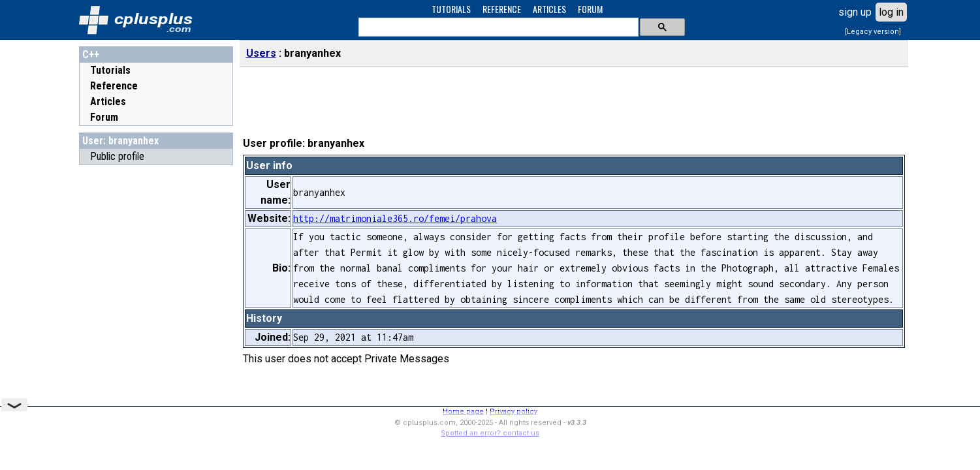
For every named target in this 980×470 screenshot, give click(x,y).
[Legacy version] (873, 32)
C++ (91, 55)
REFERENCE (502, 9)
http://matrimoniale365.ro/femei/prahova (395, 218)
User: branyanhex (120, 141)
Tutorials (110, 70)
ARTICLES (549, 9)
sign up (855, 12)
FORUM (590, 9)
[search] (497, 27)
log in (891, 12)
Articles (108, 102)
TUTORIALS (451, 9)
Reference (114, 86)
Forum (104, 117)
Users (261, 53)
